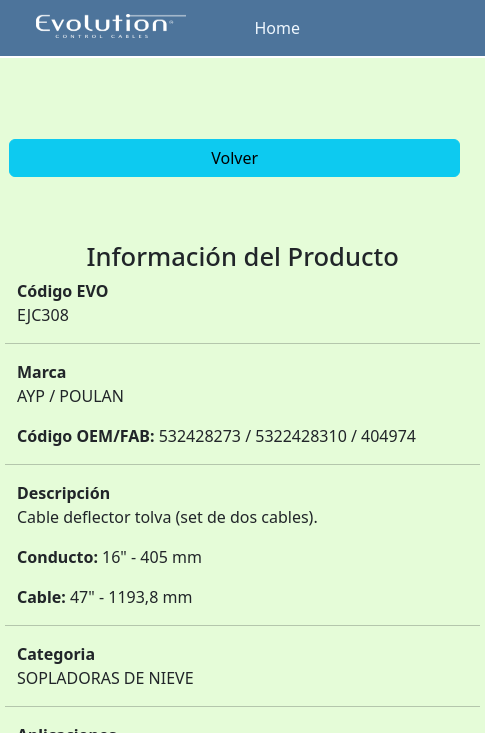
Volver (234, 158)
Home (278, 28)
